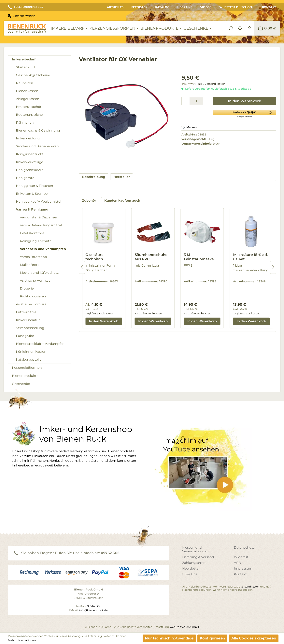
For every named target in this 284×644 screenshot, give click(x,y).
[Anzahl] (196, 101)
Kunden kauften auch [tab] (122, 201)
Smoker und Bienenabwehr (38, 146)
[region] (126, 120)
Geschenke (21, 384)
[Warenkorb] (267, 28)
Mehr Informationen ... (23, 640)
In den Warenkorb (245, 101)
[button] (244, 114)
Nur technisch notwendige (169, 638)
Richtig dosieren (33, 296)
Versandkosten (250, 587)
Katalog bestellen (30, 360)
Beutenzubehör (29, 107)
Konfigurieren (212, 638)
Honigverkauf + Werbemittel (39, 202)
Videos (206, 7)
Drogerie (27, 288)
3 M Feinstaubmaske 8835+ (199, 257)
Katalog (162, 7)
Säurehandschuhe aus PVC (151, 257)
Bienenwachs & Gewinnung (38, 130)
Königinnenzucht (30, 154)
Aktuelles (115, 7)
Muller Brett (29, 265)
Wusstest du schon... (237, 7)
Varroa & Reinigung (32, 209)
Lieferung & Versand (198, 557)
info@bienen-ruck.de (93, 610)
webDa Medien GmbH (185, 627)
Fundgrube (25, 336)
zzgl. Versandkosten (211, 84)
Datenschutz (244, 548)
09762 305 (110, 553)
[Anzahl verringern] (186, 101)
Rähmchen (25, 123)
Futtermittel (26, 312)
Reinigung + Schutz (35, 241)
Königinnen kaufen (31, 352)
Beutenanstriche (29, 115)
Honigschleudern (30, 170)
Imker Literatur (28, 320)
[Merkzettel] (240, 28)
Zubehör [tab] (89, 201)
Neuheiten (25, 83)
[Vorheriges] (82, 267)
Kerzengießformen (27, 368)
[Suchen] (231, 28)
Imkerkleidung (28, 138)
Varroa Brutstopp (33, 257)
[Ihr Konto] (249, 28)
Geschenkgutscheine (33, 75)
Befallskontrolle (32, 233)
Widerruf (241, 557)
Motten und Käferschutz (39, 273)
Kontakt (269, 7)
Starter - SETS (27, 67)
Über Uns (185, 7)
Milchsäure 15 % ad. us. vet (250, 257)
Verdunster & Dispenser (39, 217)
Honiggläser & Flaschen (35, 186)
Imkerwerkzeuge (30, 162)
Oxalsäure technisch (94, 257)
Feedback (139, 7)
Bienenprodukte (25, 376)
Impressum (243, 568)
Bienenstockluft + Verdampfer (40, 344)
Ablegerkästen (28, 99)
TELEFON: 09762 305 (25, 7)
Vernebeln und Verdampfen (43, 249)
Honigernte (25, 178)
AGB (237, 563)
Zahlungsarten (194, 563)
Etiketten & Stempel (32, 194)
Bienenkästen (27, 91)
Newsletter (191, 568)
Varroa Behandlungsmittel (41, 225)
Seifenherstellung (30, 328)
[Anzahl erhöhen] (207, 101)
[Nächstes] (273, 267)
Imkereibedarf (24, 59)
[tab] (94, 177)
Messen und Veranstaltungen (195, 549)
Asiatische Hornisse (35, 281)
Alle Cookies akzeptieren (254, 638)
